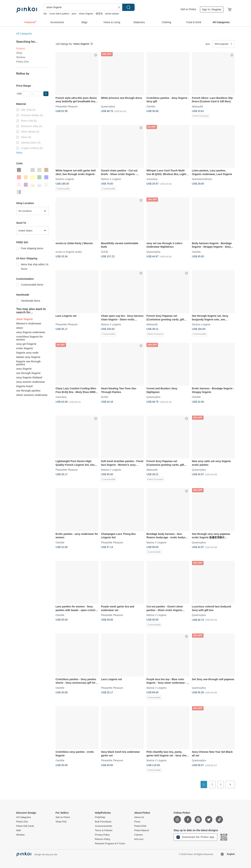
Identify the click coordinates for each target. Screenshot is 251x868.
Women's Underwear (29, 323)
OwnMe (151, 106)
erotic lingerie (25, 348)
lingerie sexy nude (27, 353)
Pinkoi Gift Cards (25, 826)
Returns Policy (103, 839)
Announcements (103, 826)
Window (21, 57)
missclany (152, 179)
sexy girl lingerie (26, 344)
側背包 (99, 14)
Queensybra (108, 106)
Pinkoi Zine (22, 62)
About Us (139, 817)
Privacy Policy (102, 835)
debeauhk (198, 106)
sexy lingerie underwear (31, 332)
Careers (138, 835)
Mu (45, 14)
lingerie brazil (24, 386)
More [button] (19, 153)
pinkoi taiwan (112, 14)
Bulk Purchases (103, 822)
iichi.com (139, 839)
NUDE (105, 252)
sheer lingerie (86, 14)
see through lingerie (28, 373)
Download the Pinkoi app (195, 837)
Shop (19, 53)
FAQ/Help (100, 817)
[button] (46, 94)
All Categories (24, 34)
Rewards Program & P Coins (110, 844)
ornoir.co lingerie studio (69, 252)
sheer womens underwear (32, 395)
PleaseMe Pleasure (67, 106)
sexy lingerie (24, 369)
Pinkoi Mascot (142, 830)
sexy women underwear (31, 382)
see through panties (28, 391)
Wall (18, 830)
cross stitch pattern (59, 14)
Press (137, 822)
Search (128, 7)
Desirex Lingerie (65, 179)
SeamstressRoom (202, 179)
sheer (20, 328)
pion (74, 14)
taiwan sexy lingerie (28, 357)
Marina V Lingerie (111, 179)
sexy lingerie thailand (29, 377)
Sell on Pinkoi (188, 9)
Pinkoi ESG (140, 826)
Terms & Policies (104, 830)
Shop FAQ (61, 822)
